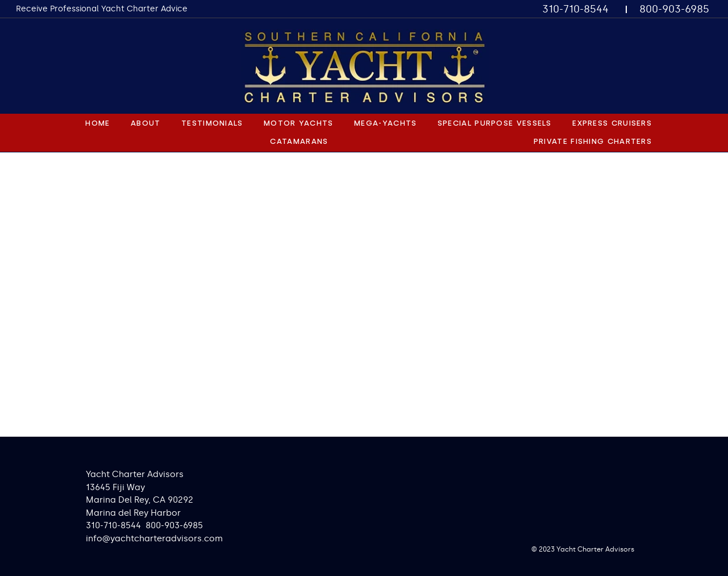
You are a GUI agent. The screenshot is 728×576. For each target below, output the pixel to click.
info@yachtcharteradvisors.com (154, 538)
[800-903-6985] (675, 10)
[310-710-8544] (576, 10)
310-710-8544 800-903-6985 (144, 525)
